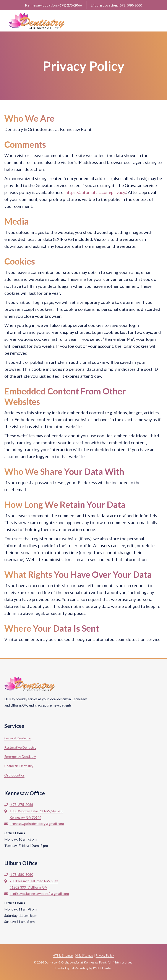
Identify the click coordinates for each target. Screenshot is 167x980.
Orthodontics (14, 775)
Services (14, 726)
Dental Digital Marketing (72, 968)
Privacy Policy (105, 955)
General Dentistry (18, 738)
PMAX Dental (102, 968)
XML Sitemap (84, 955)
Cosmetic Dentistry (19, 766)
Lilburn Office (21, 863)
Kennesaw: (54, 5)
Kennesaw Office (25, 793)
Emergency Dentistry (20, 756)
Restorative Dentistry (20, 747)
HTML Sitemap (63, 955)
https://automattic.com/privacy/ (96, 192)
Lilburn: (116, 5)
